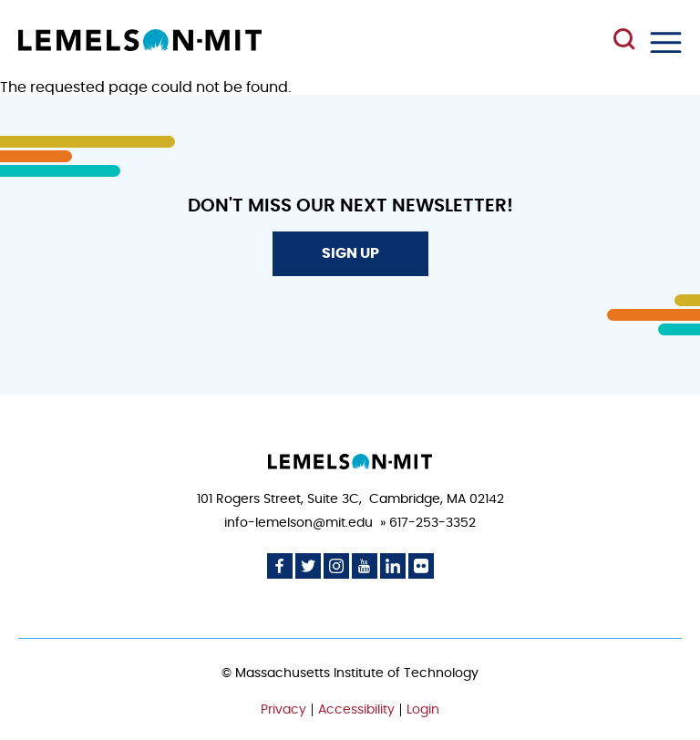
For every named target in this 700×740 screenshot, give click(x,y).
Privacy (283, 710)
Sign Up (350, 253)
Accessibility (356, 710)
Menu (666, 42)
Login (423, 710)
